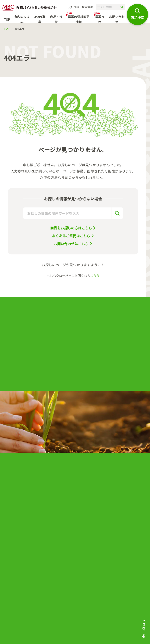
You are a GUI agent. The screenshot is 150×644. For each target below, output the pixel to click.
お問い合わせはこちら (71, 244)
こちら (95, 276)
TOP (7, 19)
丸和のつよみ (22, 19)
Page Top (144, 630)
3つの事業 (40, 19)
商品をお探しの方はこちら (71, 228)
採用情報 (87, 7)
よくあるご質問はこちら (71, 236)
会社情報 (74, 7)
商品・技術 (56, 19)
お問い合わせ (117, 19)
